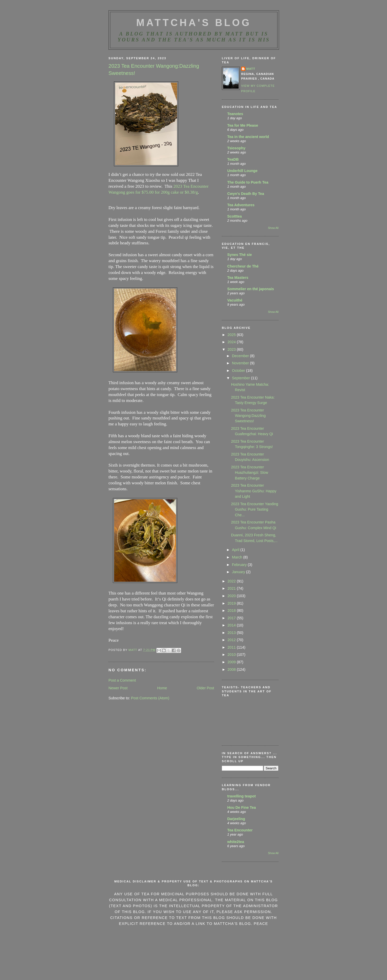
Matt (251, 69)
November (241, 363)
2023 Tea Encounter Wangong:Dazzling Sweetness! (248, 416)
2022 (232, 581)
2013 (232, 633)
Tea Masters (238, 278)
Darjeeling (236, 819)
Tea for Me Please (243, 125)
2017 (232, 618)
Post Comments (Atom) (150, 698)
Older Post (205, 688)
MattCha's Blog (194, 23)
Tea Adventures (241, 205)
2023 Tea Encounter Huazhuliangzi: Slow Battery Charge (250, 473)
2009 (232, 662)
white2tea (236, 842)
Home (162, 688)
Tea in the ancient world (248, 137)
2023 (232, 349)
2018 (232, 611)
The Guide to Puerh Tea (248, 182)
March (238, 557)
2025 (232, 335)
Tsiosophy (236, 148)
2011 (232, 647)
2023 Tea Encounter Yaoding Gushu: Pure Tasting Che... (255, 509)
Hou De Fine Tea (242, 807)
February (240, 565)
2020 (232, 596)
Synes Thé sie (239, 255)
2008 (232, 669)
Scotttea (234, 216)
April (236, 550)
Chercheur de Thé (243, 266)
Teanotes (235, 114)
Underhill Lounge (242, 171)
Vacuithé (235, 300)
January (239, 572)
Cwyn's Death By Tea (246, 194)
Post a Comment (122, 680)
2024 (232, 342)
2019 (232, 603)
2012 (232, 640)
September (241, 378)
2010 (232, 655)
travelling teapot (241, 796)
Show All (273, 228)
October (239, 371)
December (241, 356)
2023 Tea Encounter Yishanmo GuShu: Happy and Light (254, 491)
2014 (232, 625)
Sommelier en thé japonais (251, 289)
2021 (232, 588)
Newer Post (118, 688)
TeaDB (233, 159)
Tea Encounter (240, 830)
